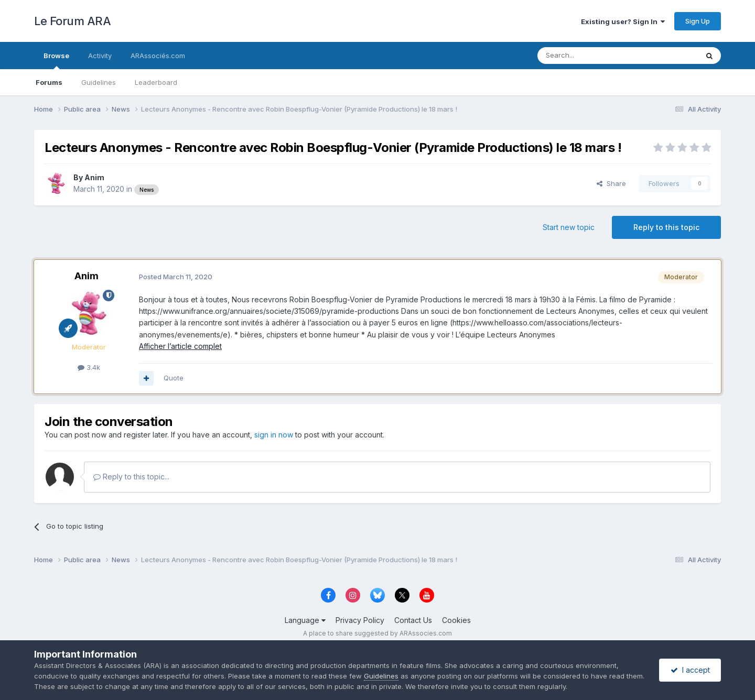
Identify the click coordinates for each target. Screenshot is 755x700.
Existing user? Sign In (623, 21)
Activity (100, 56)
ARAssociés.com (158, 56)
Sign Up (698, 21)
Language (305, 620)
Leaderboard (156, 82)
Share (611, 183)
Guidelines (99, 82)
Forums (49, 82)
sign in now (274, 435)
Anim (94, 177)
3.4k (89, 367)
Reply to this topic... (131, 477)
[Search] (591, 56)
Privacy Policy (360, 620)
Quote (174, 378)
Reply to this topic (666, 227)
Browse (56, 60)
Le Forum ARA (72, 21)
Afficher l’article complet (180, 346)
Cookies (456, 620)
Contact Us (413, 620)
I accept (690, 670)
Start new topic (569, 227)
